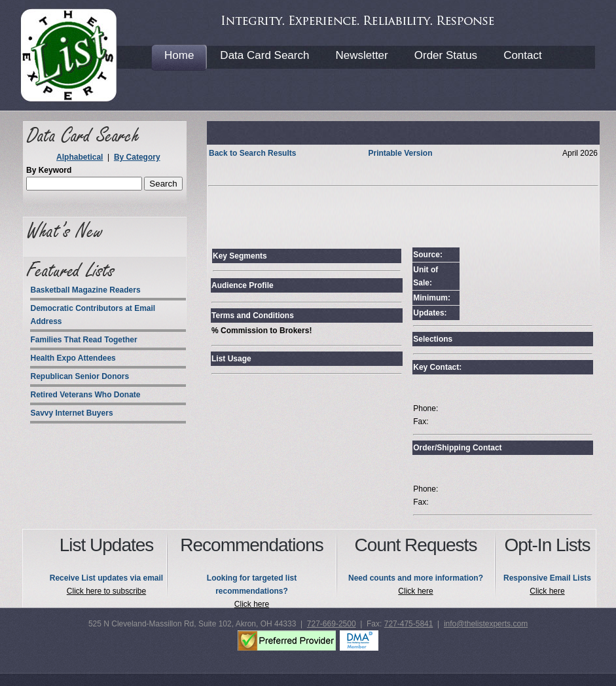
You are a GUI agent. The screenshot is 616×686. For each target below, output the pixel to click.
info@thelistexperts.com (486, 624)
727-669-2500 (332, 624)
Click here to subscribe (106, 591)
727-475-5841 (409, 624)
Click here (252, 604)
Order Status (446, 55)
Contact (523, 55)
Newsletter (361, 55)
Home (179, 55)
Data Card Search (264, 55)
